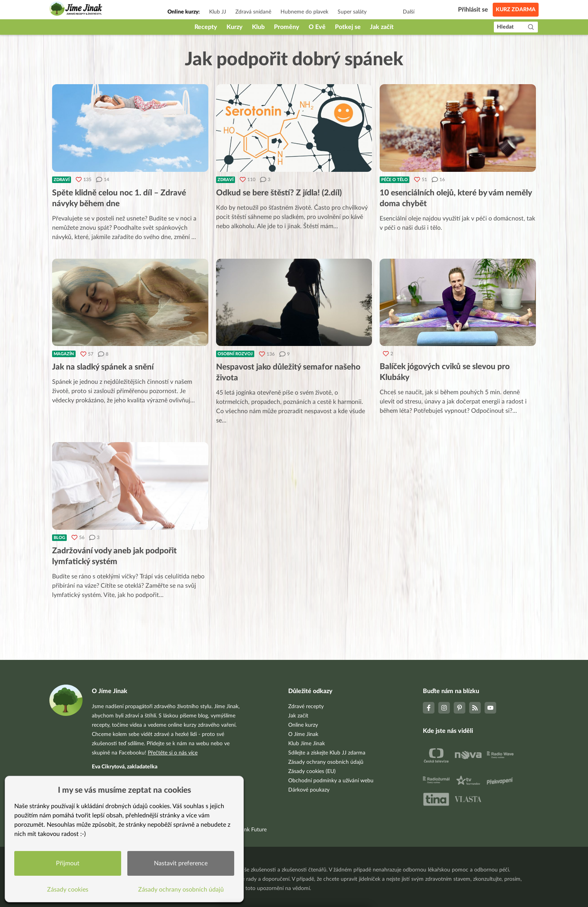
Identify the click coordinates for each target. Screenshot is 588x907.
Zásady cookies (68, 890)
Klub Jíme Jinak (307, 744)
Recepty (206, 27)
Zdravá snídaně (253, 12)
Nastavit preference (181, 863)
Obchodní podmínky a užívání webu (331, 781)
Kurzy (235, 27)
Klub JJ (218, 12)
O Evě (317, 27)
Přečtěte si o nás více (173, 753)
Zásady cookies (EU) (312, 771)
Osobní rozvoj (235, 354)
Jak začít (382, 27)
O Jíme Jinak (303, 734)
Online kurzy (303, 725)
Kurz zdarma (516, 10)
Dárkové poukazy (309, 790)
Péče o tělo (395, 180)
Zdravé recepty (306, 707)
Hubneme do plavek (304, 12)
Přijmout (68, 863)
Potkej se (348, 27)
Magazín (64, 354)
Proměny (287, 27)
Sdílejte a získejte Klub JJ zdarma (327, 753)
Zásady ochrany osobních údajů (326, 762)
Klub (258, 27)
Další (409, 12)
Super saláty (352, 12)
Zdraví (62, 180)
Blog (59, 538)
